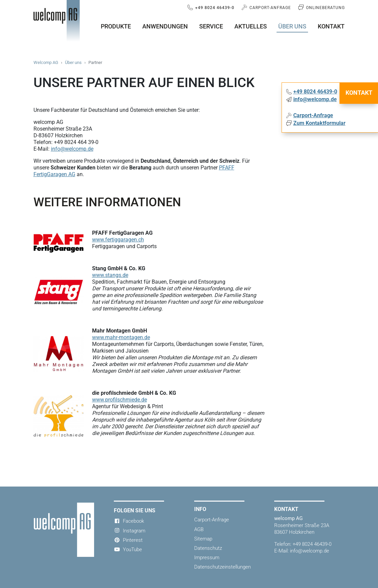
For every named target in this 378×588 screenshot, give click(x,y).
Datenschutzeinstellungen (222, 567)
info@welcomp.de (72, 149)
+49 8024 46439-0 (214, 8)
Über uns (292, 26)
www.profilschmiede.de (120, 400)
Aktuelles (251, 26)
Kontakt (331, 26)
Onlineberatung (325, 8)
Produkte (116, 26)
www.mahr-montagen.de (121, 337)
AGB (199, 529)
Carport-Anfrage (270, 8)
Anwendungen (165, 26)
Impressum (207, 558)
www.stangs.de (110, 275)
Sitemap (203, 539)
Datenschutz (208, 548)
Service (211, 26)
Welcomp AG (46, 62)
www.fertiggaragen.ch (118, 240)
